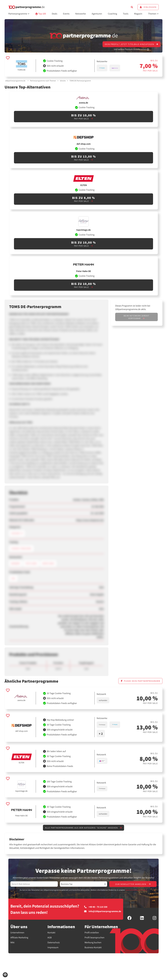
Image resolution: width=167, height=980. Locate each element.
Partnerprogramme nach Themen (43, 81)
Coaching (112, 14)
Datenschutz (54, 943)
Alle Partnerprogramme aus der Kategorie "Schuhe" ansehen (84, 828)
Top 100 (41, 14)
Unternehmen (17, 933)
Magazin (138, 14)
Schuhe (63, 81)
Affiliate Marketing (19, 938)
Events (66, 14)
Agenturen (97, 14)
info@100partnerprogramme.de (103, 912)
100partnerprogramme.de (15, 81)
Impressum (53, 948)
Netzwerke (81, 14)
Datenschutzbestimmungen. (136, 890)
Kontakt (51, 933)
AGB (50, 938)
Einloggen (148, 7)
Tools (126, 14)
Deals (54, 14)
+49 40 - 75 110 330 (96, 907)
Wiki (12, 943)
